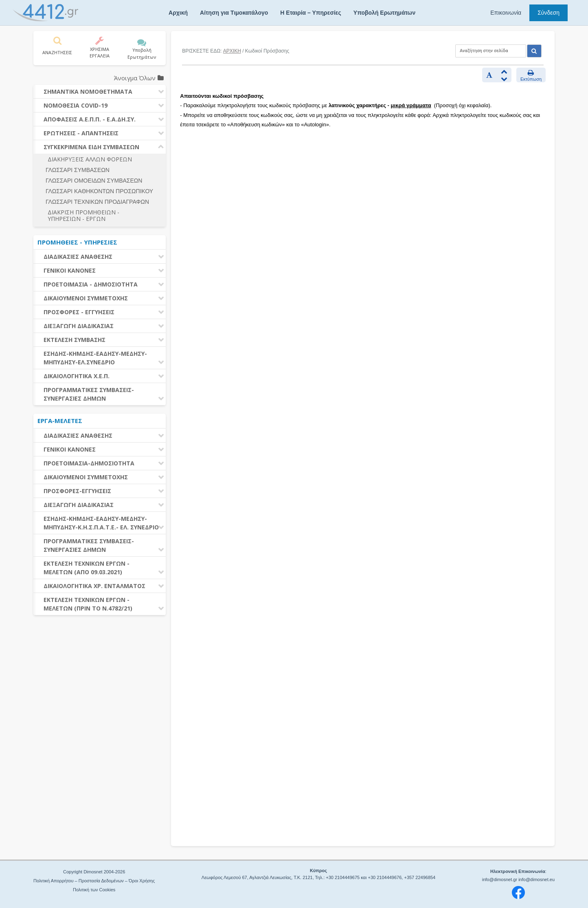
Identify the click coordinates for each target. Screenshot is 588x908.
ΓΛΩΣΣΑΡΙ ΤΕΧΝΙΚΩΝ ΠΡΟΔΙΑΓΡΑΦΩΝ (97, 202)
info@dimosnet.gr (500, 879)
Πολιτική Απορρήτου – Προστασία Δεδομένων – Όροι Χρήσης (94, 881)
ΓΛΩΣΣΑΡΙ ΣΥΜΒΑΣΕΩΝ (78, 170)
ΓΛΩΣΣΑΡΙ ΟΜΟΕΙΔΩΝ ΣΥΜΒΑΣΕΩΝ (94, 181)
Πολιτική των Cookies (94, 890)
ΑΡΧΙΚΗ (232, 51)
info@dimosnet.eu (536, 879)
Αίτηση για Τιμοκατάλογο (234, 13)
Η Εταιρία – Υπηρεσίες (310, 13)
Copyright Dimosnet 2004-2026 (94, 872)
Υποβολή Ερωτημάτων (384, 13)
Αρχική (178, 13)
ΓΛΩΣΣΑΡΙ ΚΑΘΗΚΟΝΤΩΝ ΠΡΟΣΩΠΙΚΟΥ (99, 191)
